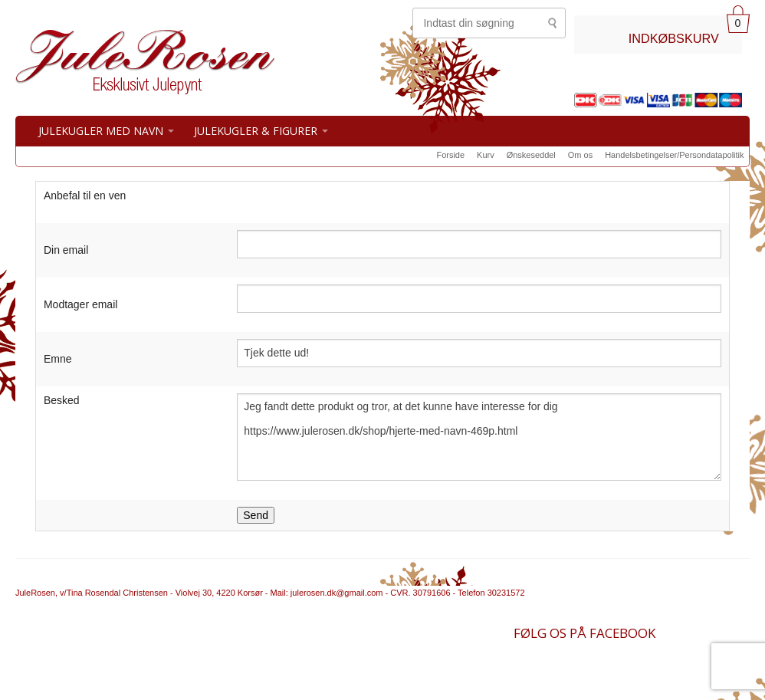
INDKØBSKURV (674, 38)
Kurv (486, 155)
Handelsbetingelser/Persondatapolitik (674, 155)
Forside (450, 155)
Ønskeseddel (531, 155)
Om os (580, 155)
